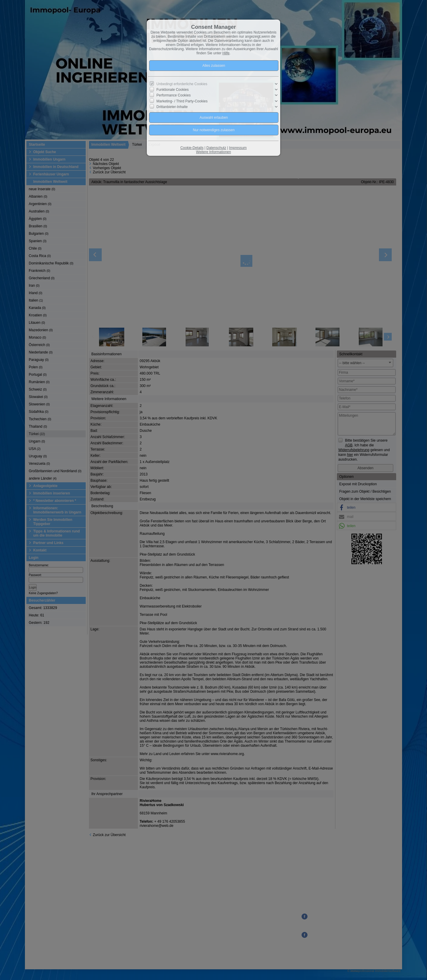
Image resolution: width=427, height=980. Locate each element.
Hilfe (226, 53)
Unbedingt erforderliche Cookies (182, 84)
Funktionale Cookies (173, 90)
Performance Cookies (174, 95)
